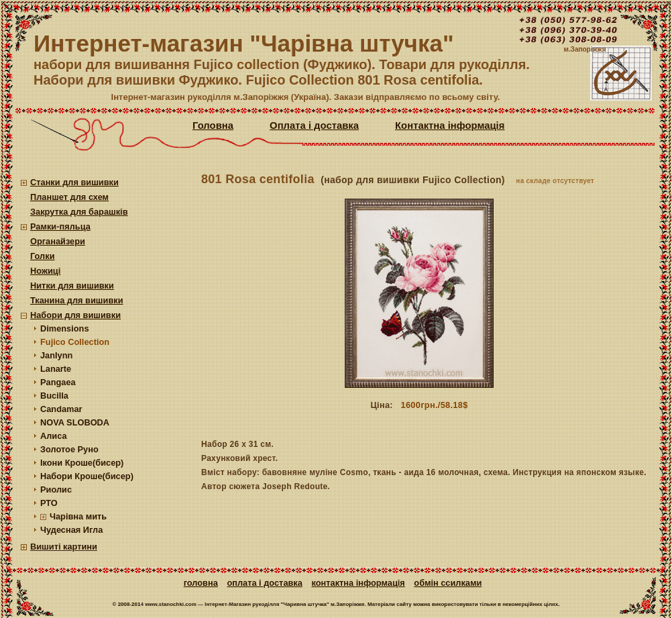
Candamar (61, 409)
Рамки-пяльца (60, 226)
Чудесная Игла (71, 530)
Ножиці (45, 271)
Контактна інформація (450, 125)
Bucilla (54, 396)
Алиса (54, 436)
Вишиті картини (64, 547)
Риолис (56, 490)
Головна (213, 125)
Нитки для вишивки (72, 286)
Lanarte (56, 369)
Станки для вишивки (74, 182)
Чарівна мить (78, 516)
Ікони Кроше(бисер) (82, 463)
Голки (43, 256)
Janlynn (56, 355)
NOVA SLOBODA (75, 422)
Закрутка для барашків (79, 212)
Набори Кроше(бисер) (87, 476)
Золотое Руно (69, 449)
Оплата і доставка (314, 125)
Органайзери (58, 241)
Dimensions (65, 328)
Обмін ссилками (448, 583)
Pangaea (58, 382)
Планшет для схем (69, 197)
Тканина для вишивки (77, 300)
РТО (49, 503)
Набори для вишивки (75, 315)
